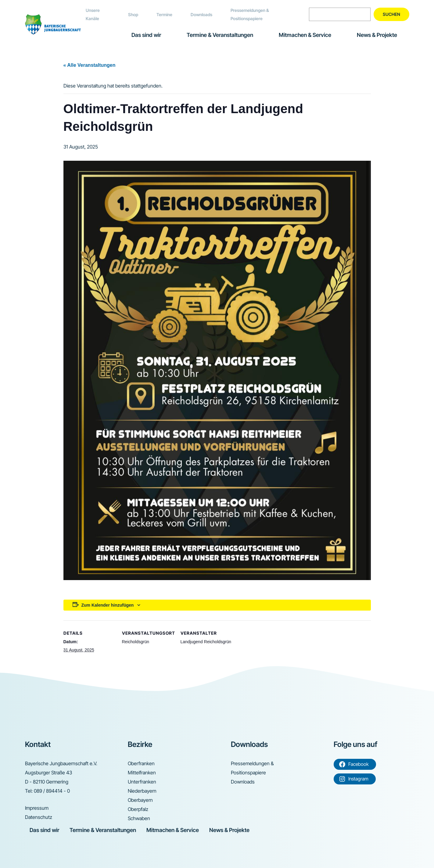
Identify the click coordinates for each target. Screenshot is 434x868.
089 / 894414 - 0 (52, 791)
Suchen (391, 14)
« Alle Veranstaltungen (90, 65)
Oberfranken (141, 763)
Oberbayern (140, 800)
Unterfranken (142, 782)
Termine (164, 14)
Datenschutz (39, 817)
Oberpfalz (138, 809)
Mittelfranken (142, 773)
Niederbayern (142, 791)
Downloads (201, 14)
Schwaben (139, 818)
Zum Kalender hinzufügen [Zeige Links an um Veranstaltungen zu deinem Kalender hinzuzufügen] (108, 605)
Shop (133, 14)
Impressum (37, 808)
